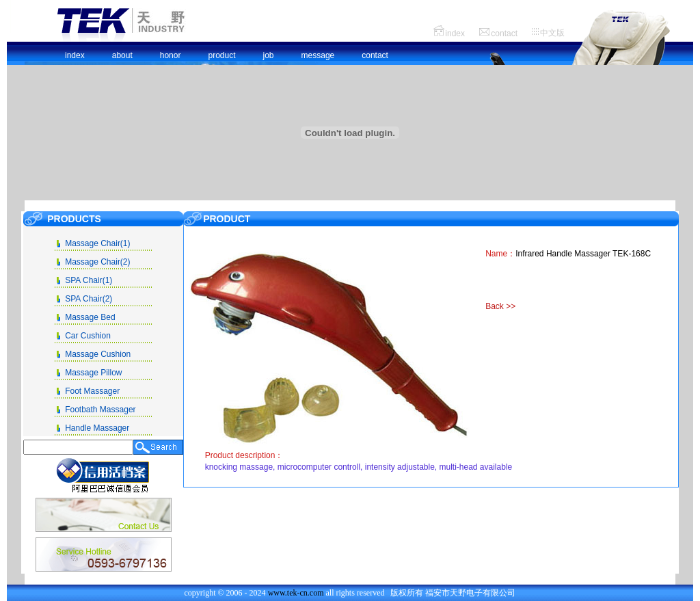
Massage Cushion (98, 354)
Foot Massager (92, 391)
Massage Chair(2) (97, 262)
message (318, 55)
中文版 (552, 33)
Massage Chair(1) (97, 243)
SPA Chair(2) (89, 299)
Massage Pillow (93, 373)
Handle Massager (97, 428)
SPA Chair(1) (89, 280)
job (269, 55)
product (221, 55)
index (455, 34)
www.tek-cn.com (297, 593)
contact (504, 34)
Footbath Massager (100, 410)
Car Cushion (88, 336)
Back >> (500, 306)
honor (171, 55)
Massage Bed (90, 317)
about (122, 55)
